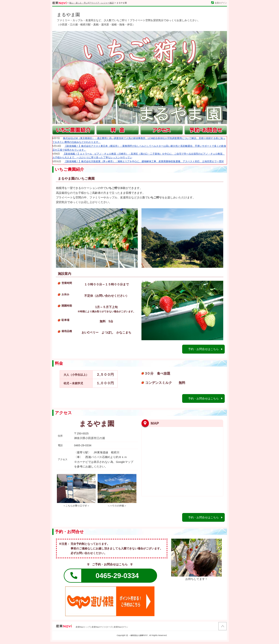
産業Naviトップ (83, 629)
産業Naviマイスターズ (102, 629)
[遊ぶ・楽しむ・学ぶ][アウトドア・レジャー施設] (92, 3)
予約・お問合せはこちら (202, 348)
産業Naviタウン (121, 629)
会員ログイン (219, 3)
